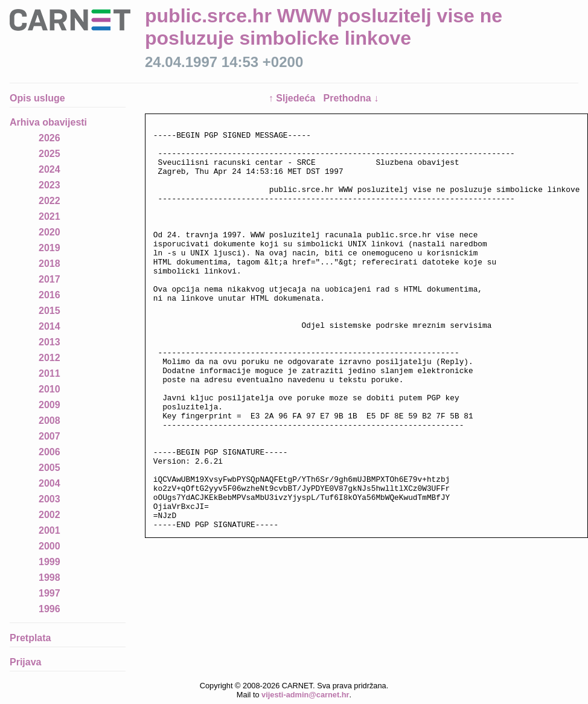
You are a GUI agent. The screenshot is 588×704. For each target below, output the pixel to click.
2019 (50, 248)
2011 (50, 373)
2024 (50, 169)
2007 (50, 436)
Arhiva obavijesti (48, 122)
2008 (50, 421)
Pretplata (30, 638)
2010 (50, 389)
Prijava (25, 662)
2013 (50, 342)
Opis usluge (37, 98)
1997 (50, 593)
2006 (50, 452)
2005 (50, 468)
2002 (50, 515)
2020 (50, 232)
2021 (50, 216)
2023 (50, 185)
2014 (50, 326)
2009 (50, 405)
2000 (50, 546)
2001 (50, 530)
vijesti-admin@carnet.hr (305, 695)
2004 (50, 483)
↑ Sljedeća (293, 98)
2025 (50, 154)
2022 (50, 201)
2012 (50, 358)
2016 (50, 295)
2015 (50, 311)
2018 (50, 264)
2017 (50, 279)
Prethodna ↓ (351, 98)
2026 (50, 138)
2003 (50, 499)
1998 (50, 578)
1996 (50, 609)
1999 (50, 562)
